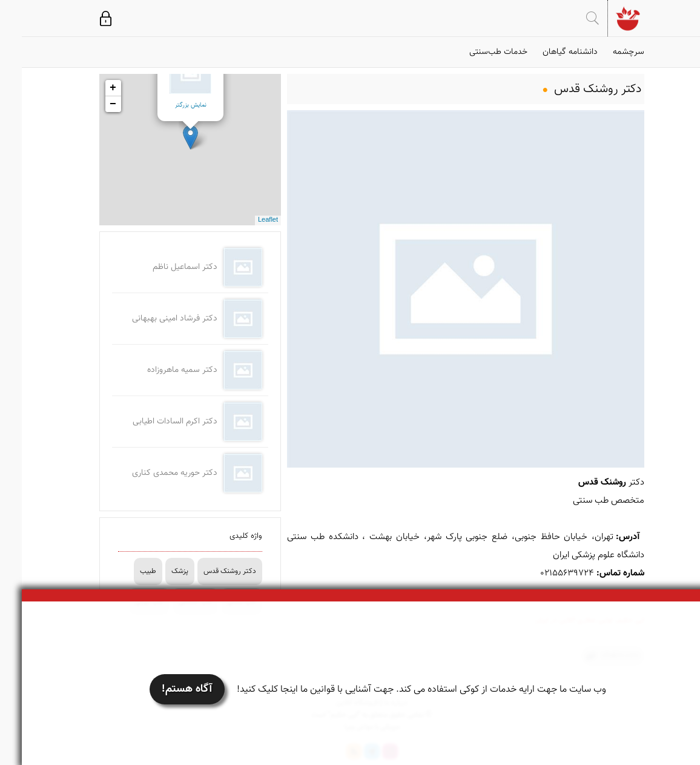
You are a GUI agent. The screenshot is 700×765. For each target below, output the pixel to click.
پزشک (158, 571)
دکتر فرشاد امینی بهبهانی (153, 319)
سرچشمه (607, 52)
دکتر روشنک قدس (208, 571)
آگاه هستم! (165, 689)
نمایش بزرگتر (169, 105)
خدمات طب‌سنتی (477, 52)
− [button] (91, 104)
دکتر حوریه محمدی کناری (153, 473)
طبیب (126, 571)
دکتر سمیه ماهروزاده (160, 370)
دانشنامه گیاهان (548, 52)
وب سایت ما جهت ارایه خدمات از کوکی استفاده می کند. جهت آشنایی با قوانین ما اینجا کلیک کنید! (400, 690)
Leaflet (246, 220)
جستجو (571, 18)
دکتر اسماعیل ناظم (163, 267)
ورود (84, 18)
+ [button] (91, 88)
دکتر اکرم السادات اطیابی (153, 422)
